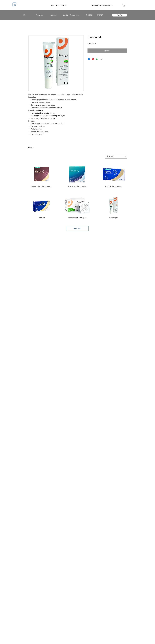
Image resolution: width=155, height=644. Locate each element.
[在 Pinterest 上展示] (93, 59)
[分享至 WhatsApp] (97, 59)
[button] (124, 5)
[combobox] (116, 156)
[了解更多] (120, 15)
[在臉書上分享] (89, 59)
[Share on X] (102, 59)
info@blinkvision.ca (106, 5)
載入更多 (78, 229)
